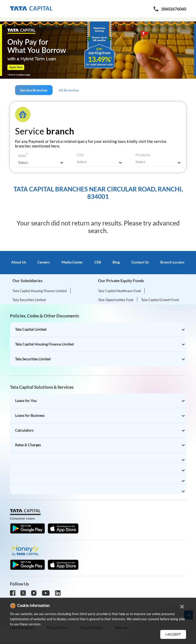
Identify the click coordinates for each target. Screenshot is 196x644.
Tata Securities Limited (29, 300)
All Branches (69, 90)
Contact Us (140, 262)
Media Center (72, 262)
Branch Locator (173, 262)
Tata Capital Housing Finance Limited (40, 291)
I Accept (173, 634)
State (23, 156)
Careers (44, 262)
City (80, 155)
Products (143, 155)
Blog (116, 262)
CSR (98, 262)
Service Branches (34, 90)
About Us (19, 262)
